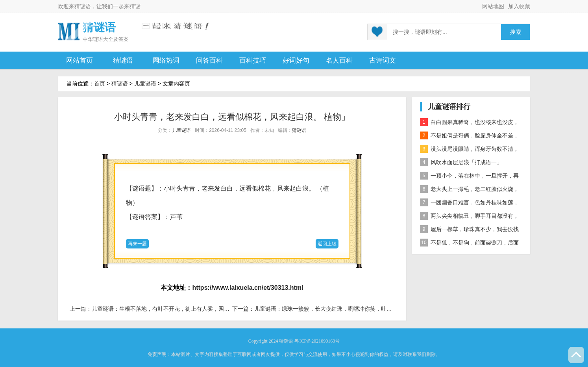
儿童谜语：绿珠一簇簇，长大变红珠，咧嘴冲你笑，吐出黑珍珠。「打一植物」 (351, 309)
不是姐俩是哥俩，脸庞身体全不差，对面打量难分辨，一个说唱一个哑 (469, 137)
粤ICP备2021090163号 (317, 341)
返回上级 (327, 244)
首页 (100, 83)
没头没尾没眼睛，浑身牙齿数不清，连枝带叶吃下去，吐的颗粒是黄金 (469, 150)
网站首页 (80, 60)
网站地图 (493, 6)
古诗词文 (383, 60)
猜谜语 (83, 6)
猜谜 (135, 6)
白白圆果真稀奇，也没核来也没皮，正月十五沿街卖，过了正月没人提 (469, 123)
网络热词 (166, 60)
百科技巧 (253, 60)
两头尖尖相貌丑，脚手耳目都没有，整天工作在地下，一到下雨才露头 (469, 217)
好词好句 (296, 60)
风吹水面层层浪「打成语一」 (461, 162)
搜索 (516, 32)
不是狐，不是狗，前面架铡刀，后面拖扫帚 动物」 (469, 244)
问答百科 (209, 60)
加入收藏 (519, 6)
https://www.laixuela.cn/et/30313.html (248, 288)
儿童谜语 (145, 83)
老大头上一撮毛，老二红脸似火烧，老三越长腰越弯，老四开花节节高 (469, 190)
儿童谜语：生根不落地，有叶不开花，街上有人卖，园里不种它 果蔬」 (178, 309)
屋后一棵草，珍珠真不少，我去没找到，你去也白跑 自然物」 (469, 231)
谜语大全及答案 (111, 39)
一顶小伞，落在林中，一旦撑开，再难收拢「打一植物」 (469, 177)
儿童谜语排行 (449, 107)
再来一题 (137, 244)
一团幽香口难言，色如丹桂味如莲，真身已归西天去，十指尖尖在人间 (469, 204)
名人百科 (339, 60)
